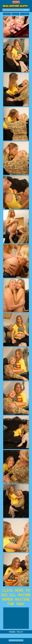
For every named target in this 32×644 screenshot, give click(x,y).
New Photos (15, 14)
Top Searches (25, 14)
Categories (7, 14)
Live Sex (16, 2)
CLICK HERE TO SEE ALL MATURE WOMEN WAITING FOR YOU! (16, 597)
